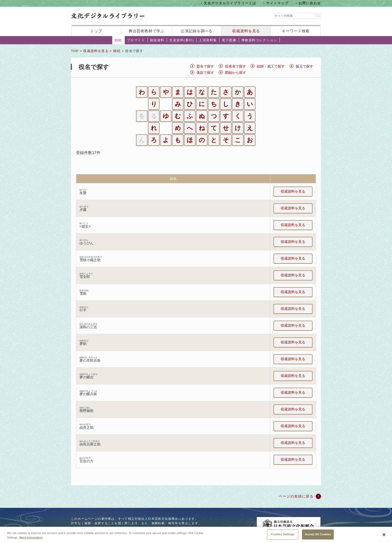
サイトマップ (277, 3)
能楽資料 (157, 40)
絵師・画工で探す (271, 66)
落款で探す (205, 73)
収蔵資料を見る (246, 31)
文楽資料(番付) (181, 40)
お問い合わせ (310, 3)
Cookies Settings (283, 535)
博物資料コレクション (259, 40)
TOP (75, 51)
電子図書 (229, 40)
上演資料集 (208, 40)
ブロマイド (136, 40)
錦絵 (118, 40)
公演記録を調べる (197, 31)
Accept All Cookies (318, 535)
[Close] (384, 535)
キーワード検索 (296, 31)
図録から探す (235, 73)
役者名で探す (235, 66)
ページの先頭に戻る (296, 496)
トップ (96, 31)
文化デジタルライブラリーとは (230, 3)
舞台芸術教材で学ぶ (147, 31)
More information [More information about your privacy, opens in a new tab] (31, 538)
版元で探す (304, 66)
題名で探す (205, 66)
